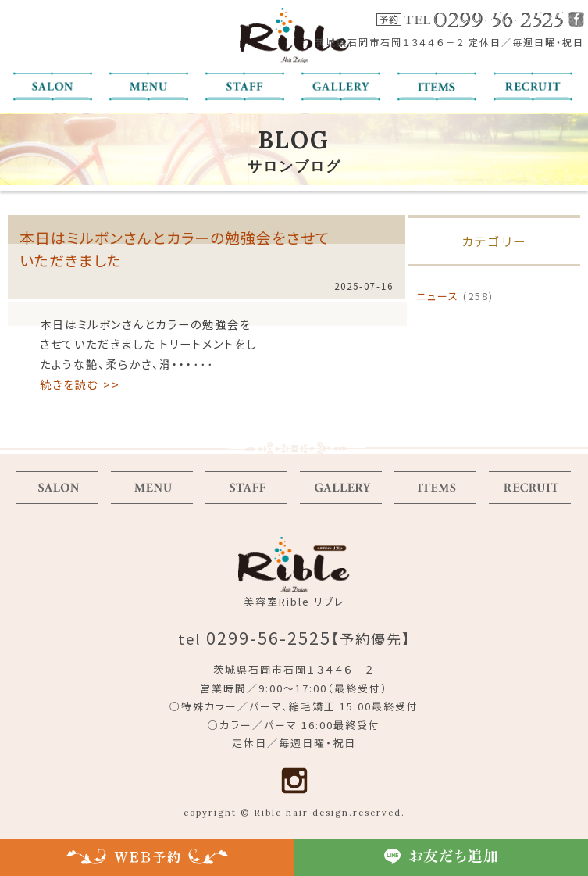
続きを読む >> (80, 384)
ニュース (438, 296)
